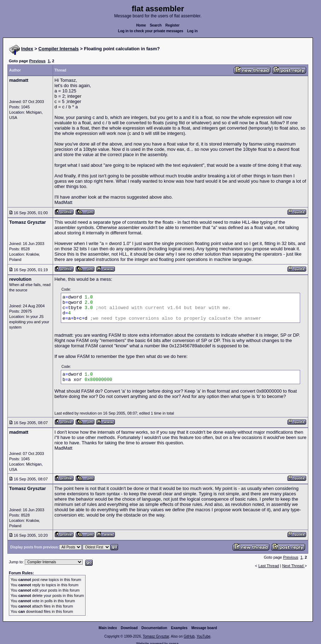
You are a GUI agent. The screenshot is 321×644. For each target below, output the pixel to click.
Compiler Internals (59, 49)
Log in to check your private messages (151, 31)
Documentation (154, 628)
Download (129, 628)
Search (156, 25)
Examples (179, 628)
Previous (37, 61)
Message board (204, 628)
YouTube (203, 636)
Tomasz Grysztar (156, 636)
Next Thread (293, 566)
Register (173, 25)
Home (141, 25)
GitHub (189, 636)
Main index (108, 628)
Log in (192, 31)
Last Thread (269, 566)
